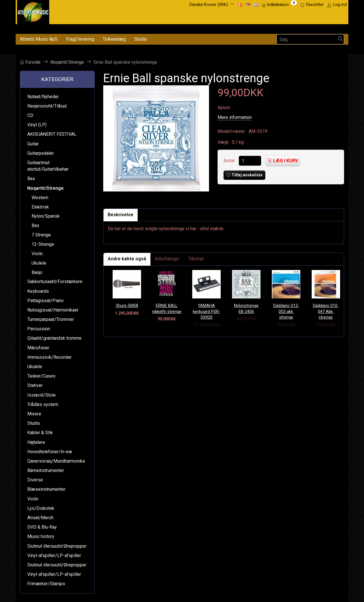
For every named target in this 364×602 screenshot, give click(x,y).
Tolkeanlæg (114, 39)
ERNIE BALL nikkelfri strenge (167, 309)
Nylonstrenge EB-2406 (246, 309)
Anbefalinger (167, 259)
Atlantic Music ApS (39, 39)
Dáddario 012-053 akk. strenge (286, 312)
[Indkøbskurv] (279, 5)
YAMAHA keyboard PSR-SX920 (206, 312)
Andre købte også (127, 259)
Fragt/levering (80, 39)
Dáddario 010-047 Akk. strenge (326, 312)
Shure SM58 (127, 306)
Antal (230, 161)
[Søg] (340, 39)
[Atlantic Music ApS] (33, 11)
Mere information (235, 117)
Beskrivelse (121, 215)
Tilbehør (196, 259)
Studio (141, 39)
